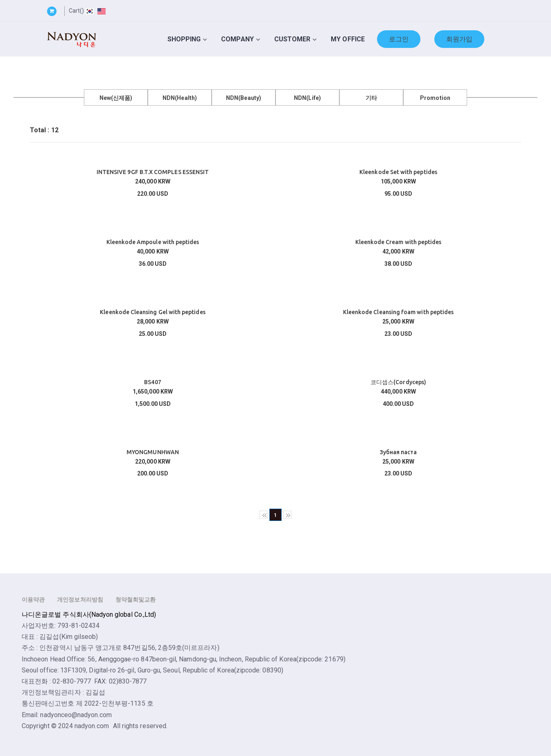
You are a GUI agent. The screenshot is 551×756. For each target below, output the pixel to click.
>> (287, 515)
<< (264, 515)
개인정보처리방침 (80, 600)
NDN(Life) (307, 98)
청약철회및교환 (135, 600)
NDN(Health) (180, 98)
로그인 (399, 39)
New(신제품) (116, 98)
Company (237, 39)
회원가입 (459, 39)
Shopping (184, 39)
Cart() (76, 11)
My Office (348, 39)
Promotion (435, 98)
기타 (371, 98)
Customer (292, 39)
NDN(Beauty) (244, 98)
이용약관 (33, 600)
